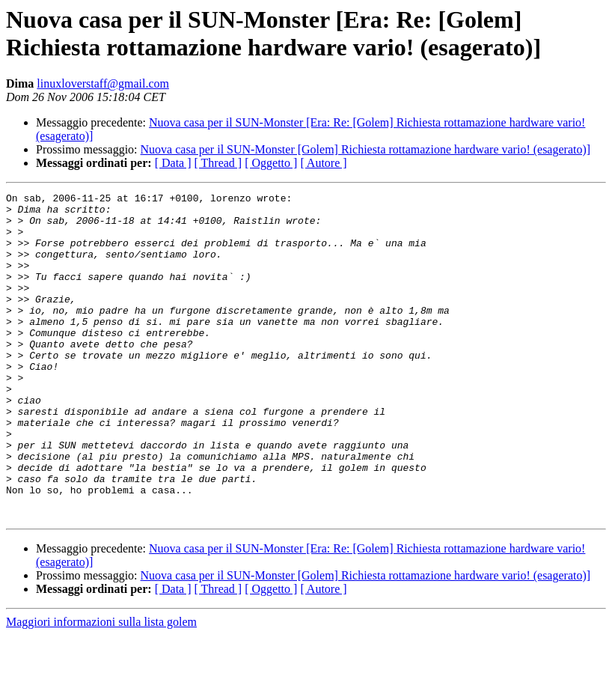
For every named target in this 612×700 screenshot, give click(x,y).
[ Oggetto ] (271, 163)
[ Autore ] (323, 163)
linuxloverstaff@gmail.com (103, 83)
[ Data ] (173, 163)
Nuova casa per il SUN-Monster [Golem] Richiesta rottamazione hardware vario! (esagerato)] (366, 149)
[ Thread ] (218, 163)
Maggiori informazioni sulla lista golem (101, 687)
